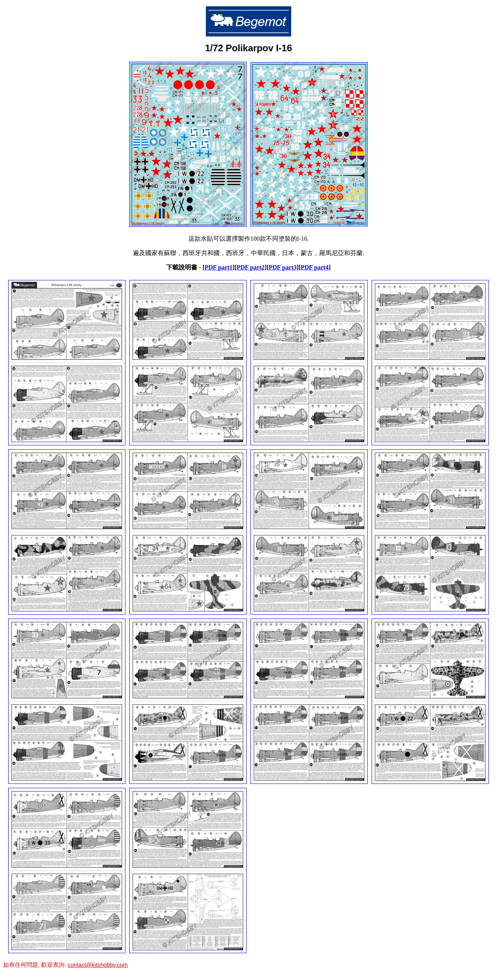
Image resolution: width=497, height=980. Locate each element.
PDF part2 (250, 267)
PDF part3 (283, 267)
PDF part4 (315, 267)
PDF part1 (219, 267)
